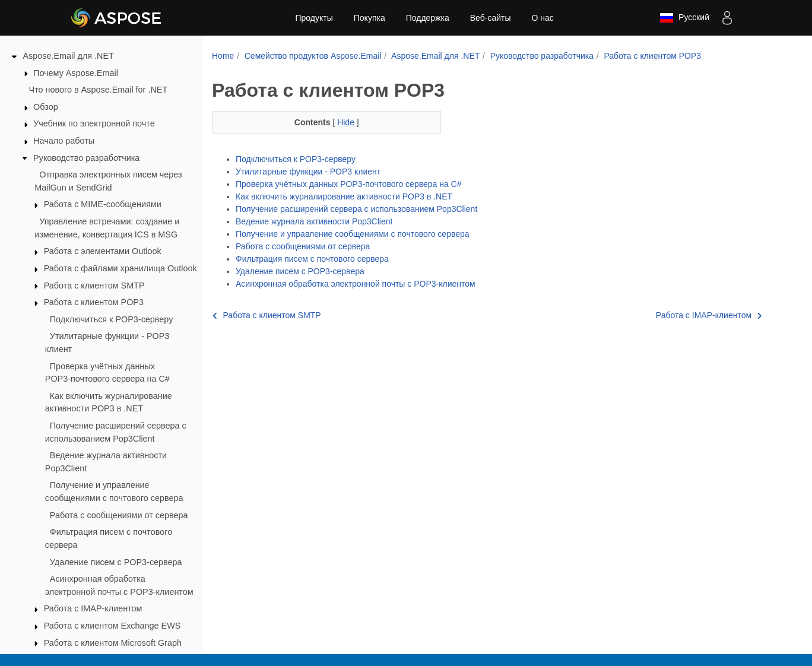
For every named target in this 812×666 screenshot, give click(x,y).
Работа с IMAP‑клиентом (93, 608)
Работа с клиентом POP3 (94, 302)
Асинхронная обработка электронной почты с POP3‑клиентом (356, 284)
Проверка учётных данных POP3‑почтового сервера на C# (349, 184)
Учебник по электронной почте (94, 123)
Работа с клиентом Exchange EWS (112, 626)
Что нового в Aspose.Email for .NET (99, 90)
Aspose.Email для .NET (69, 56)
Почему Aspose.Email (76, 73)
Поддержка (428, 18)
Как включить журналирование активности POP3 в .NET (344, 196)
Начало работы (64, 141)
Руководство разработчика (86, 158)
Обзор (46, 107)
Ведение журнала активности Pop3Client (314, 221)
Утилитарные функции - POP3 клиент (308, 172)
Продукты (314, 18)
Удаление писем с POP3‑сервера (116, 562)
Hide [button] (347, 122)
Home (223, 56)
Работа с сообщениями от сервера (119, 515)
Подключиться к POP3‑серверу (112, 319)
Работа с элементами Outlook (103, 251)
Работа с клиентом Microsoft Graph (113, 643)
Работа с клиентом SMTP (94, 286)
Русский (684, 18)
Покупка (369, 18)
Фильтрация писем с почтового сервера (312, 259)
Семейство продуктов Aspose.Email (313, 56)
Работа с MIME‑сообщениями (103, 204)
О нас (542, 18)
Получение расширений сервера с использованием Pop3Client (356, 209)
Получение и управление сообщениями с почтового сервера (353, 234)
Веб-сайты (491, 18)
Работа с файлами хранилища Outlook (120, 268)
